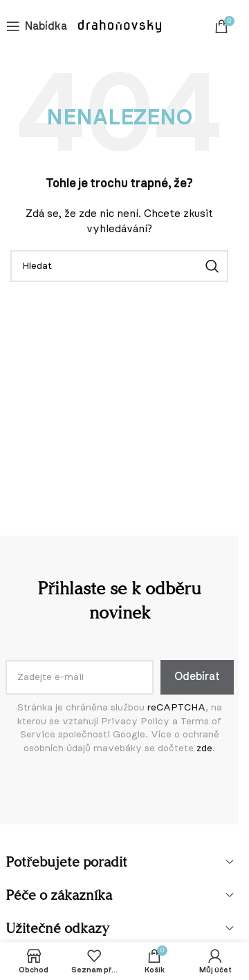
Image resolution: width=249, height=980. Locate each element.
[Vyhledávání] (119, 266)
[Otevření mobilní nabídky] (37, 26)
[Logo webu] (120, 26)
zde (204, 748)
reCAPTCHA (176, 708)
